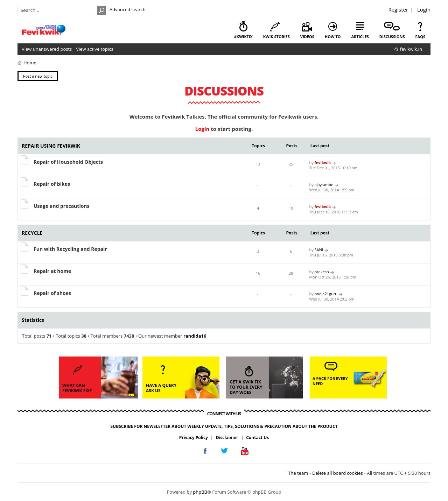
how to (333, 37)
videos (307, 37)
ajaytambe (324, 185)
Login (424, 9)
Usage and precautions (62, 206)
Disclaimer (227, 438)
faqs (420, 37)
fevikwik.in (411, 49)
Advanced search (128, 9)
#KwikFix (243, 37)
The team (298, 473)
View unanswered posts (47, 49)
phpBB (200, 492)
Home (30, 63)
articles (360, 37)
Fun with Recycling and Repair (70, 249)
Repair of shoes (52, 293)
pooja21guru (326, 294)
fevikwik (323, 163)
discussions (392, 37)
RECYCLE (32, 233)
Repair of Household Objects (68, 162)
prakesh (322, 272)
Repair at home (52, 271)
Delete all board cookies (338, 473)
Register (398, 9)
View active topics (94, 49)
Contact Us (257, 438)
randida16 (195, 336)
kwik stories (276, 37)
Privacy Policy (194, 438)
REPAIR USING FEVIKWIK (51, 146)
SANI (319, 250)
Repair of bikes (52, 184)
